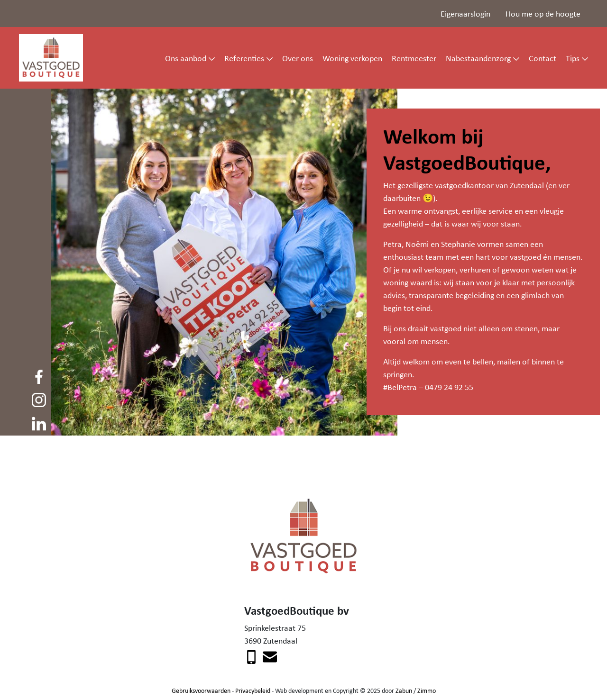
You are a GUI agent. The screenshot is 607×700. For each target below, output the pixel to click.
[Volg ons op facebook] (39, 375)
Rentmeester (414, 58)
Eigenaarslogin (465, 13)
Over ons (298, 58)
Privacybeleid (253, 690)
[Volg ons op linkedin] (39, 422)
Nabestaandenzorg (478, 58)
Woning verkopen (352, 58)
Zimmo (427, 690)
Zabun (404, 690)
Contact (543, 58)
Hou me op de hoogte (543, 13)
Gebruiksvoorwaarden (201, 690)
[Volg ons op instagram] (39, 399)
